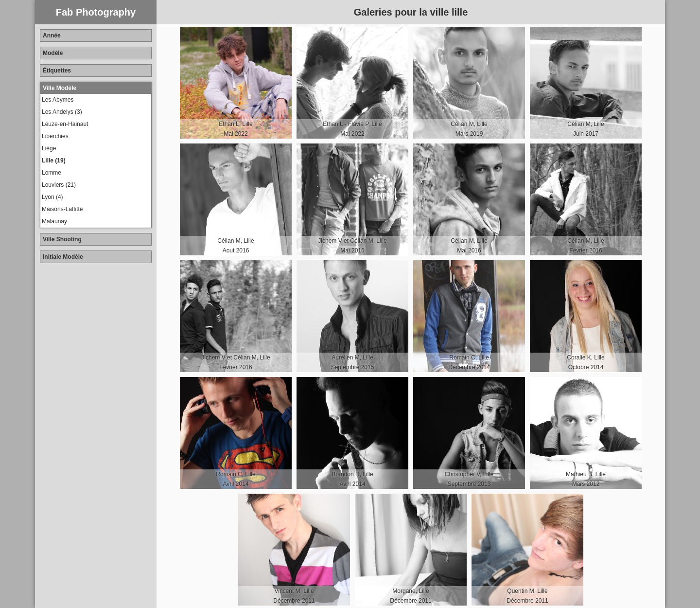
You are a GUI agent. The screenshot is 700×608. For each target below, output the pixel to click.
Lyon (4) (52, 197)
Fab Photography (96, 12)
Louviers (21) (59, 185)
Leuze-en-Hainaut (65, 124)
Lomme (52, 173)
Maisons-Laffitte (62, 209)
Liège (49, 148)
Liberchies (55, 136)
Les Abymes (58, 100)
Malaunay (54, 221)
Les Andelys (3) (62, 112)
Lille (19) (54, 161)
